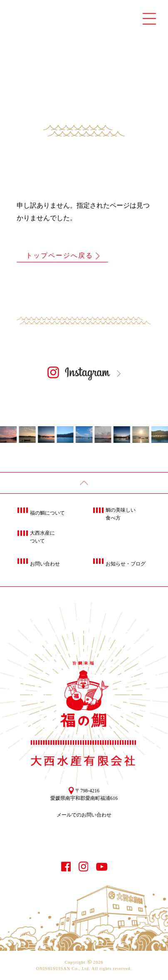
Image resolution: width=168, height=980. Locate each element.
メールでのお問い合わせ (84, 815)
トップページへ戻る (59, 255)
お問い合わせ (45, 564)
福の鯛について (47, 513)
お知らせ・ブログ (126, 564)
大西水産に (42, 538)
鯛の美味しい (121, 515)
